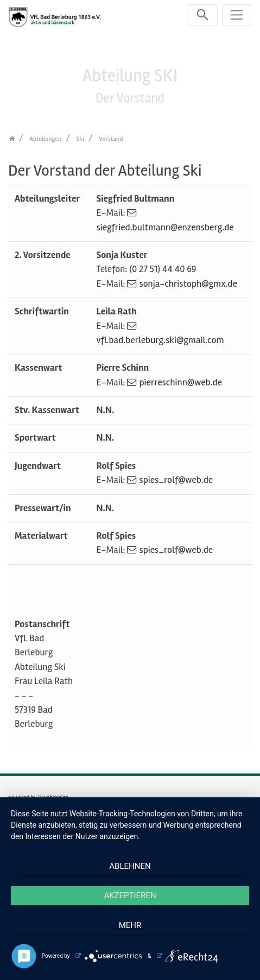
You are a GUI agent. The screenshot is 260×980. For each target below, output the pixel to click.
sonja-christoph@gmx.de (188, 284)
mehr (130, 925)
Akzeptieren (130, 895)
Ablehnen (130, 866)
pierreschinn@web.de (180, 382)
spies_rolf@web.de (176, 480)
